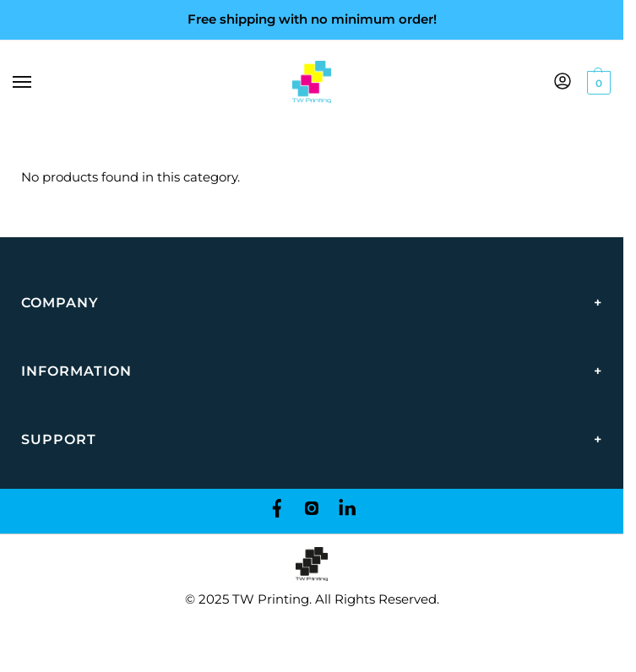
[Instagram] (312, 511)
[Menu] (38, 83)
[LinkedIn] (347, 511)
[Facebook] (276, 511)
